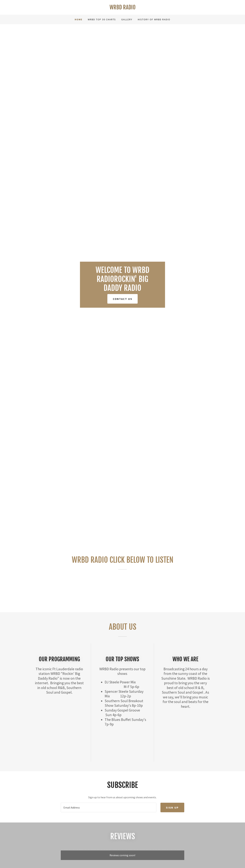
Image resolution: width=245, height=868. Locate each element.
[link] (122, 8)
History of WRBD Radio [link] (154, 19)
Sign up (172, 807)
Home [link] (79, 19)
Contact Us (123, 299)
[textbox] (108, 807)
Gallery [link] (127, 19)
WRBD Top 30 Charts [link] (102, 19)
